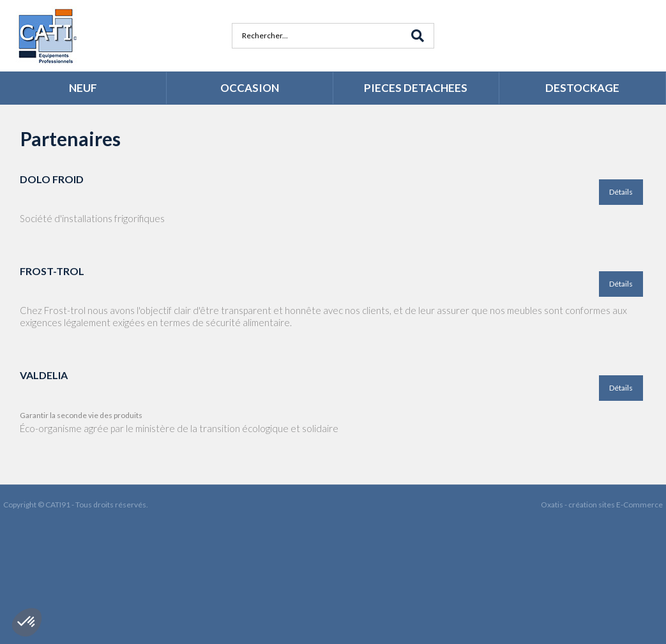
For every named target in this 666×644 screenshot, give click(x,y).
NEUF (83, 88)
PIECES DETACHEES (416, 88)
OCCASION (250, 88)
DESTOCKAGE (582, 88)
